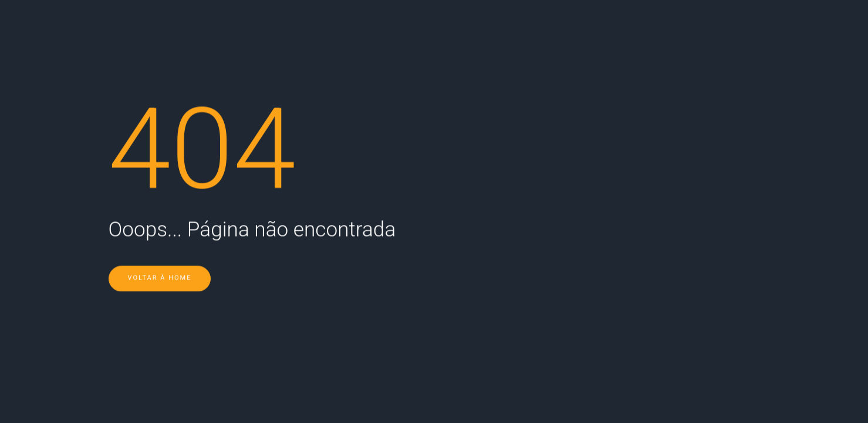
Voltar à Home (160, 262)
